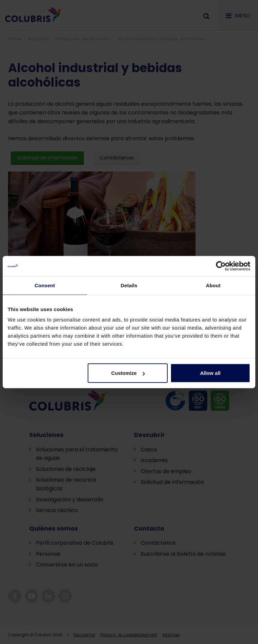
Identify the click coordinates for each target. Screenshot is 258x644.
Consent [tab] (45, 285)
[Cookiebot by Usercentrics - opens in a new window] (221, 266)
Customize (128, 373)
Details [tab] (129, 285)
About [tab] (213, 285)
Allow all (210, 373)
